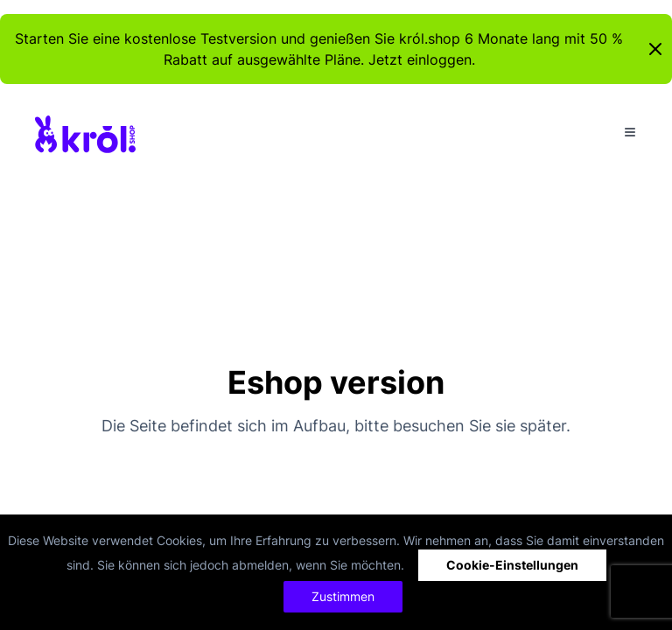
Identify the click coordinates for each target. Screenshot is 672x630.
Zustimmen (343, 596)
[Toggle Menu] (630, 132)
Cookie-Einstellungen (512, 565)
